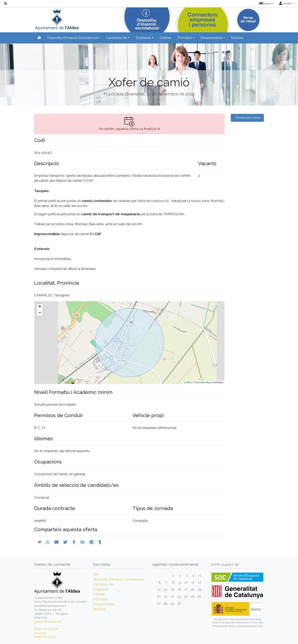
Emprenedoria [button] (211, 38)
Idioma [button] (266, 4)
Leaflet (187, 382)
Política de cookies (45, 637)
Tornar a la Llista (247, 118)
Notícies (237, 38)
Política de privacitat (46, 629)
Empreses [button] (143, 38)
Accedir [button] (285, 4)
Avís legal (40, 633)
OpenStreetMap (203, 382)
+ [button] (40, 307)
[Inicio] (56, 19)
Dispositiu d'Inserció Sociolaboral (118, 579)
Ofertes (166, 38)
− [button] (40, 313)
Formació (100, 599)
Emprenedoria (104, 604)
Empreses (101, 589)
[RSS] (6, 4)
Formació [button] (185, 38)
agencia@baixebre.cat (48, 622)
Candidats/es (104, 584)
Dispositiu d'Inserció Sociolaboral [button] (72, 38)
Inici (96, 574)
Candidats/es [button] (117, 38)
